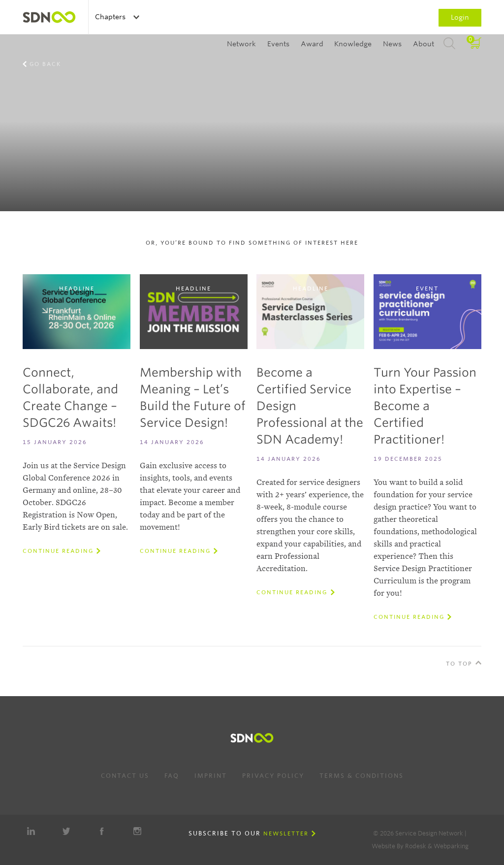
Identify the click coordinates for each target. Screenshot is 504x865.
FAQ (172, 776)
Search (449, 44)
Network (241, 44)
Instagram (137, 831)
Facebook (102, 831)
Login (460, 17)
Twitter (66, 831)
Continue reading (58, 551)
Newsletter (286, 833)
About (424, 44)
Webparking (451, 846)
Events (278, 44)
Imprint (211, 776)
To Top (459, 664)
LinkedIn (31, 831)
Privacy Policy (273, 776)
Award (312, 44)
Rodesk (416, 846)
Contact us (125, 776)
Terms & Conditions (362, 776)
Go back (45, 64)
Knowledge (353, 44)
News (392, 44)
